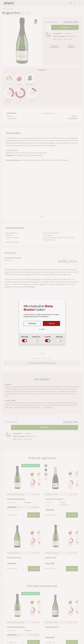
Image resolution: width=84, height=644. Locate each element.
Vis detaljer (42, 330)
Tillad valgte (32, 323)
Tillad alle (51, 323)
